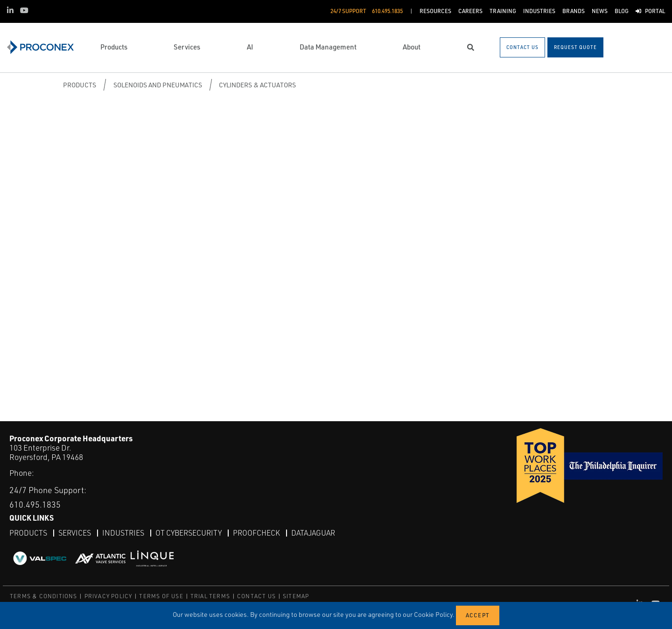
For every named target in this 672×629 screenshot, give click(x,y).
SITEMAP (296, 596)
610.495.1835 (35, 504)
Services (75, 533)
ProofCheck (256, 533)
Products (80, 85)
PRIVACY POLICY (108, 596)
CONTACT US (256, 596)
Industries (123, 533)
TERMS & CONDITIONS (44, 596)
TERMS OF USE (161, 596)
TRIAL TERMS (210, 596)
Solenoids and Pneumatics (158, 85)
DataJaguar (313, 533)
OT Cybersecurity (189, 533)
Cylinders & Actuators (257, 85)
